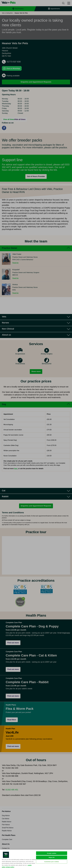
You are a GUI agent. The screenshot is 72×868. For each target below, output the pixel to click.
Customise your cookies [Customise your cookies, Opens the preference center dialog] (52, 862)
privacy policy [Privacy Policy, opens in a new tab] (10, 867)
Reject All (52, 857)
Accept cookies (52, 853)
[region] (36, 859)
